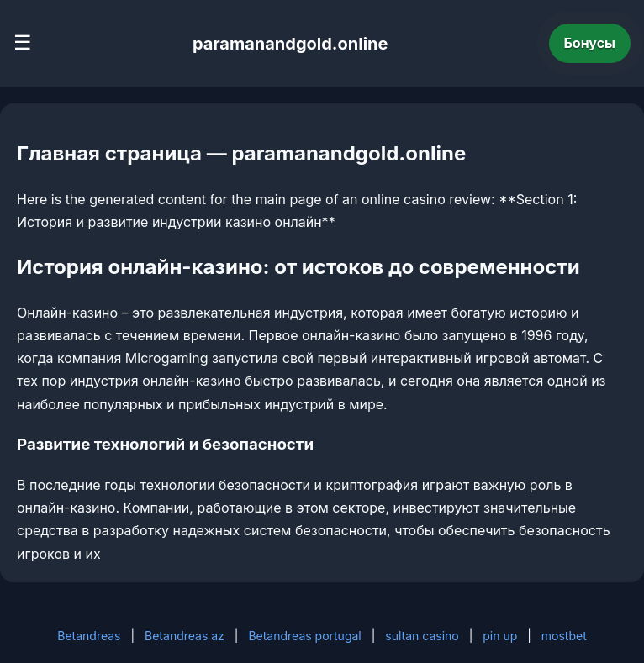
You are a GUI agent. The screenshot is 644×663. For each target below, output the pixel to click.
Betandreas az (185, 636)
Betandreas (89, 636)
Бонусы (590, 43)
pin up (500, 636)
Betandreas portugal (304, 636)
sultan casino (422, 636)
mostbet (564, 636)
